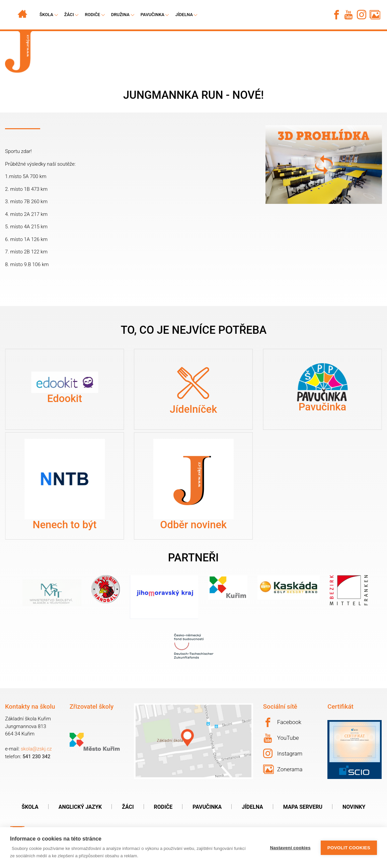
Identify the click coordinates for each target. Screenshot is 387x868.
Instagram (283, 754)
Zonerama (283, 769)
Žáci (128, 807)
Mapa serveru (303, 807)
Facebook (282, 722)
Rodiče (92, 15)
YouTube (281, 738)
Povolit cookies (349, 848)
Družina (120, 15)
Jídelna (184, 15)
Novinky (354, 807)
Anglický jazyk (80, 807)
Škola (30, 807)
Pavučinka (152, 15)
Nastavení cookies (290, 848)
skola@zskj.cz (36, 749)
